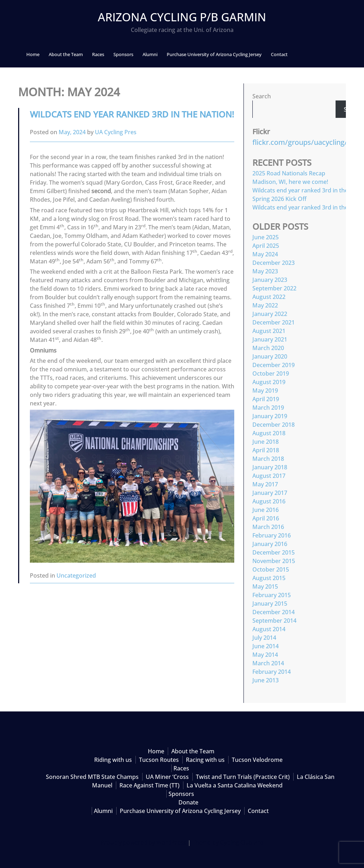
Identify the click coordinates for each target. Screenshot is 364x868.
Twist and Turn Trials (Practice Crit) (243, 777)
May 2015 (265, 586)
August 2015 (269, 578)
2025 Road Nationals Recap (289, 173)
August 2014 (269, 629)
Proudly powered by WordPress (143, 842)
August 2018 (269, 433)
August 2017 (269, 476)
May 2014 (265, 655)
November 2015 (274, 561)
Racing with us (205, 760)
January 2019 (270, 416)
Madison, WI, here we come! (290, 182)
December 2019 (274, 365)
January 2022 (270, 314)
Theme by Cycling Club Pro (228, 842)
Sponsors (123, 54)
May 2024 (265, 254)
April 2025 (266, 246)
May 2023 (265, 271)
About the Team (66, 54)
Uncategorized (76, 575)
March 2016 (268, 527)
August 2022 (269, 297)
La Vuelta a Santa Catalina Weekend (235, 785)
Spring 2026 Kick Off (279, 199)
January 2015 (270, 604)
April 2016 (266, 518)
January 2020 (270, 356)
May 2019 (265, 391)
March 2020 (268, 348)
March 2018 (268, 459)
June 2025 (266, 237)
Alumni (150, 54)
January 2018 (270, 467)
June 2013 (266, 680)
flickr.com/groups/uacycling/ (300, 142)
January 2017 (270, 493)
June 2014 (266, 646)
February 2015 (272, 595)
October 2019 (271, 373)
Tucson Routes (159, 760)
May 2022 (265, 305)
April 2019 (266, 399)
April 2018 (266, 450)
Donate (188, 802)
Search (262, 96)
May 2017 (265, 484)
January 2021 (270, 339)
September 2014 (274, 621)
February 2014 (272, 672)
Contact (279, 54)
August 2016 (269, 501)
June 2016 (266, 510)
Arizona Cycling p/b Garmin (182, 17)
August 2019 (269, 382)
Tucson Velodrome (257, 760)
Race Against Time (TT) (149, 785)
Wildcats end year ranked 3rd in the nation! (132, 114)
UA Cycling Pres (116, 132)
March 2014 (268, 663)
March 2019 (268, 408)
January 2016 (270, 544)
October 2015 (271, 569)
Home (33, 54)
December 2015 (274, 552)
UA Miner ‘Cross (167, 777)
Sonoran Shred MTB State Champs (92, 777)
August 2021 (269, 331)
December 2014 (274, 612)
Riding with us (113, 760)
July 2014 (264, 638)
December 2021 (274, 322)
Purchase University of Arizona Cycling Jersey (214, 54)
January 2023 (270, 280)
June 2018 (266, 442)
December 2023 (274, 263)
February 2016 (272, 535)
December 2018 (274, 425)
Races (98, 54)
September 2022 (274, 288)
